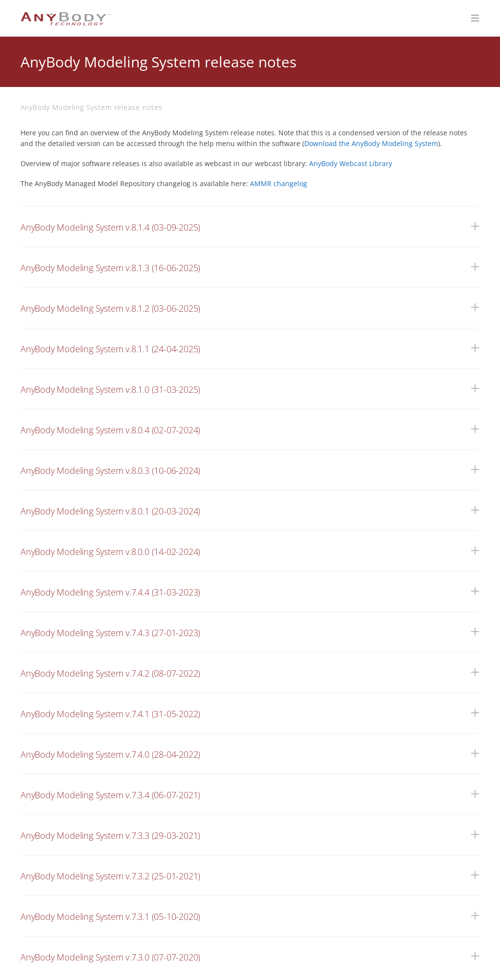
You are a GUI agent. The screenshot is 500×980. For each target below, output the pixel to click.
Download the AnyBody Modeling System (371, 143)
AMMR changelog (279, 183)
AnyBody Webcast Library (351, 163)
